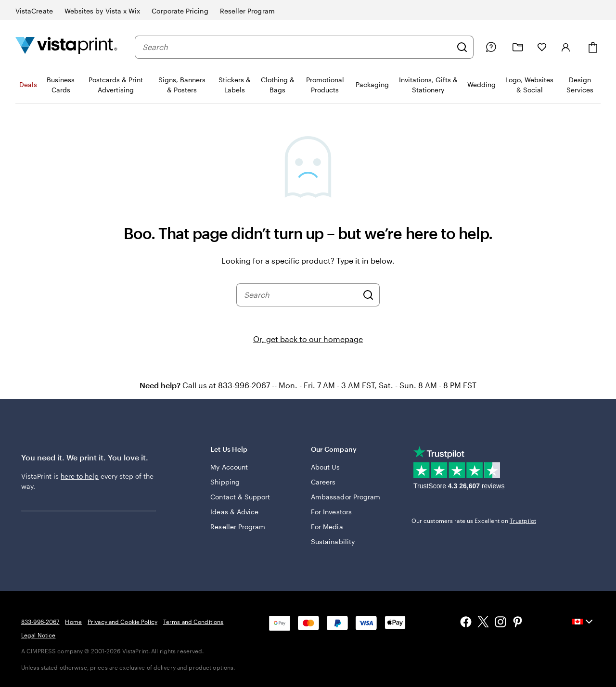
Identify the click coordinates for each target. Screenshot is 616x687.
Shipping (225, 482)
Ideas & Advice (234, 512)
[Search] (462, 47)
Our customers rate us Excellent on (474, 521)
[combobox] (297, 47)
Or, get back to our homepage (308, 339)
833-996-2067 (40, 622)
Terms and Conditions (193, 622)
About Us (326, 467)
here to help (80, 476)
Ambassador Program (346, 497)
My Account (229, 467)
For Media (327, 527)
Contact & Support (240, 497)
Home (73, 622)
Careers (323, 482)
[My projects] (518, 47)
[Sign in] (566, 47)
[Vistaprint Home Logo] (66, 47)
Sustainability (333, 541)
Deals (28, 84)
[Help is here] (491, 47)
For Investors (331, 512)
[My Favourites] (542, 47)
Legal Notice (38, 635)
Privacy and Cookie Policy (122, 622)
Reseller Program (238, 527)
